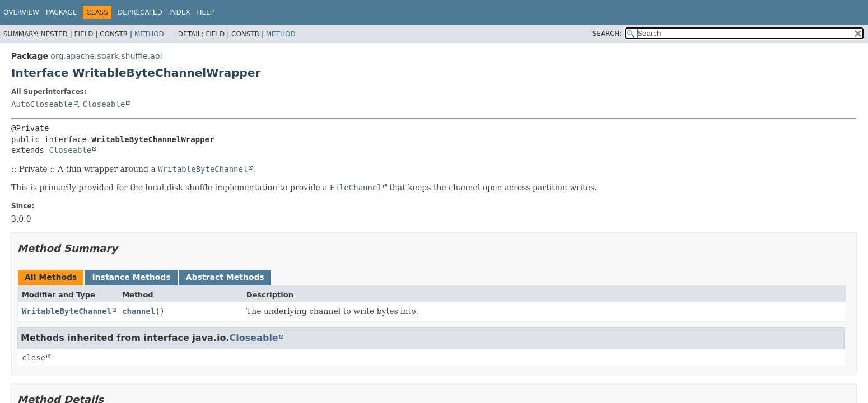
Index (180, 12)
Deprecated (140, 12)
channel (139, 311)
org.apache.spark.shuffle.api (106, 56)
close (34, 358)
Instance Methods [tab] (131, 277)
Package (61, 12)
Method (149, 34)
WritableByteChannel (67, 311)
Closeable (104, 104)
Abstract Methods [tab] (225, 277)
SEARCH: (607, 34)
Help (205, 12)
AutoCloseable (42, 104)
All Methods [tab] (51, 277)
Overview (21, 12)
